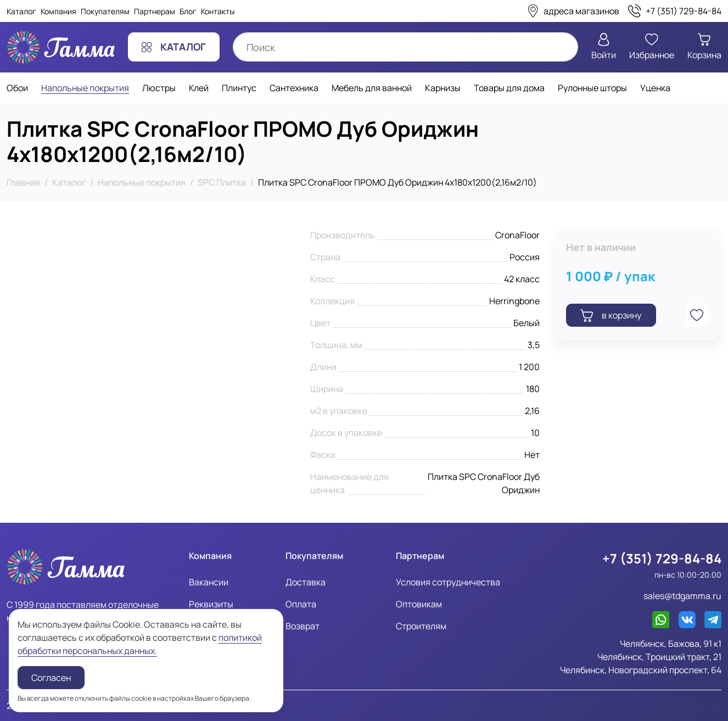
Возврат (303, 626)
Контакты (218, 11)
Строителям (421, 626)
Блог (188, 11)
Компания (58, 11)
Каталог (21, 11)
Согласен (51, 678)
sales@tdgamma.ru (682, 596)
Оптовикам (419, 604)
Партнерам (155, 11)
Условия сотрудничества (448, 582)
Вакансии (209, 582)
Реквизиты (211, 604)
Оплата (301, 604)
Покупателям (105, 11)
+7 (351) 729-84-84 (662, 558)
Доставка (306, 582)
